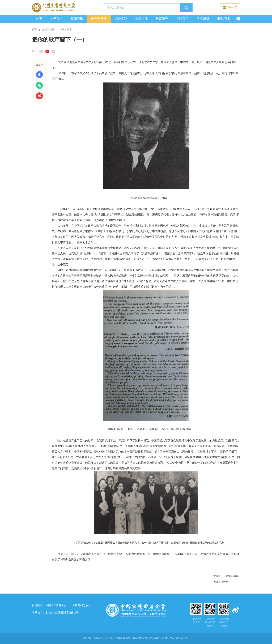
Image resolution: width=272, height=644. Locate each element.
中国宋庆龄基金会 (56, 605)
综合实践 (121, 19)
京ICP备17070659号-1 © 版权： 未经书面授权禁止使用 (136, 638)
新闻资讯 (77, 19)
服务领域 (203, 19)
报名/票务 (224, 19)
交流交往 (141, 19)
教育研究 (162, 19)
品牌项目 (182, 19)
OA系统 (230, 8)
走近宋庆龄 (99, 19)
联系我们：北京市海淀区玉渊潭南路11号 (55, 613)
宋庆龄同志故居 (82, 605)
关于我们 (56, 19)
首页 (39, 19)
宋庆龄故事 (66, 30)
